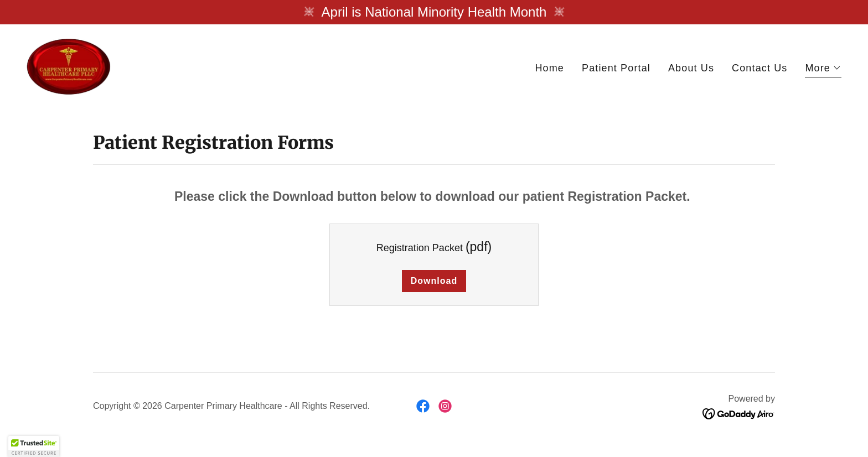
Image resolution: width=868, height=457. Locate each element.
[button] (823, 69)
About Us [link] (691, 68)
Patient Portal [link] (616, 68)
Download (434, 281)
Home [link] (549, 68)
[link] (69, 66)
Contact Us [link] (759, 68)
